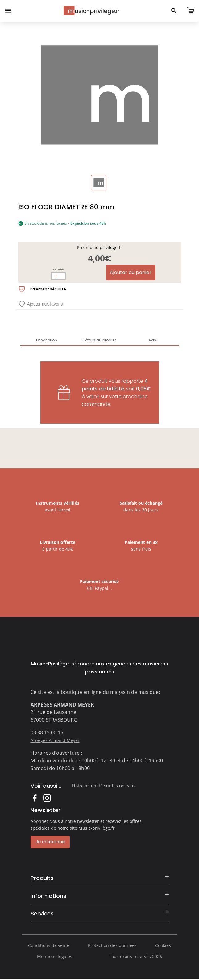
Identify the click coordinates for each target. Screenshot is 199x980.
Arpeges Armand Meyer (55, 740)
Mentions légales (55, 957)
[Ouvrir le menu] (8, 11)
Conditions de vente (49, 946)
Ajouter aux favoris (41, 304)
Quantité (58, 270)
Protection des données (112, 946)
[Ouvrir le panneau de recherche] (174, 11)
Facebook (34, 798)
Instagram (47, 798)
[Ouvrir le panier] (191, 11)
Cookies (163, 946)
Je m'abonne (50, 842)
